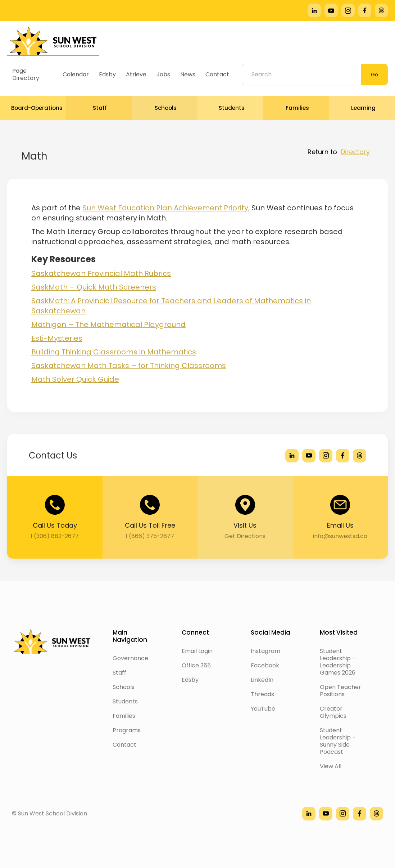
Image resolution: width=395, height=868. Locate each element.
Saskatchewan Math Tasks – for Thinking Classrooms (129, 366)
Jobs (163, 74)
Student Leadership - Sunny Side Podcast (338, 741)
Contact (217, 74)
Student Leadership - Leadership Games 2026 (338, 662)
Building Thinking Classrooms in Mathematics (114, 352)
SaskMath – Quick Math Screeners (94, 287)
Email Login (197, 651)
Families (124, 716)
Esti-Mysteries (57, 338)
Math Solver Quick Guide (75, 379)
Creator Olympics (333, 712)
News (188, 74)
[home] (53, 41)
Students (125, 701)
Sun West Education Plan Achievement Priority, (166, 208)
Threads (262, 694)
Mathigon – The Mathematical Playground (108, 325)
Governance (130, 658)
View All (331, 766)
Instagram (265, 651)
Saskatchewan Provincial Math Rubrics (101, 273)
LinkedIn (262, 680)
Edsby (107, 74)
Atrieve (136, 74)
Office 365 (196, 665)
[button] (33, 108)
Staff (119, 673)
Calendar (76, 74)
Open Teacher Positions (340, 691)
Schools (124, 687)
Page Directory (26, 74)
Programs (127, 730)
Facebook (265, 665)
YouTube (263, 709)
